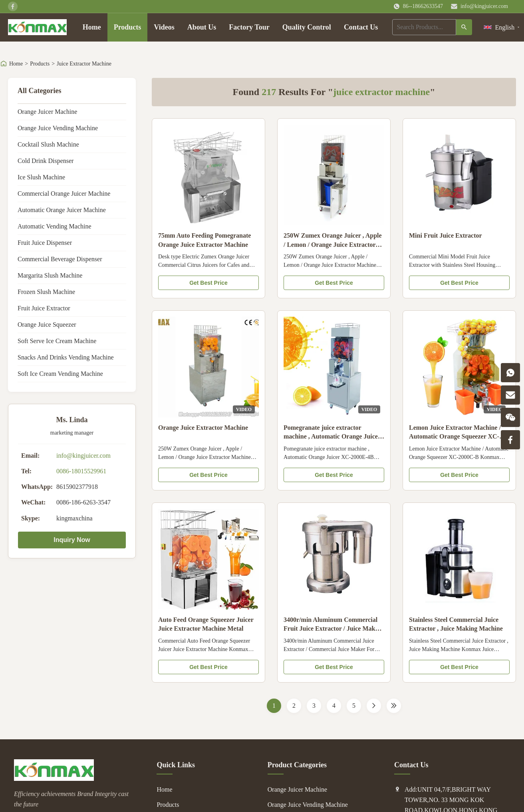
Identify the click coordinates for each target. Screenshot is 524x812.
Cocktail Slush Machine (48, 144)
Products (128, 27)
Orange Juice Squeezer (47, 325)
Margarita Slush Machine (50, 275)
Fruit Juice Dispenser (45, 243)
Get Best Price (208, 283)
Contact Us (361, 27)
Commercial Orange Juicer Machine (64, 194)
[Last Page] (394, 706)
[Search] (464, 27)
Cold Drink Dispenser (46, 161)
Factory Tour (249, 27)
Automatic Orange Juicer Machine (62, 210)
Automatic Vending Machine (55, 226)
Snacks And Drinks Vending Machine (66, 357)
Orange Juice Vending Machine (58, 128)
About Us (202, 27)
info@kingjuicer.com (484, 6)
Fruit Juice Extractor (44, 308)
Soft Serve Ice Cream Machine (57, 341)
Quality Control (307, 27)
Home (92, 27)
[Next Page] (374, 706)
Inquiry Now (72, 540)
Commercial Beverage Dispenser (60, 259)
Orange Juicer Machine (47, 112)
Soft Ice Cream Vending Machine (60, 374)
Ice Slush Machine (41, 177)
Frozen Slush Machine (46, 292)
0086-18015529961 (81, 471)
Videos (164, 27)
